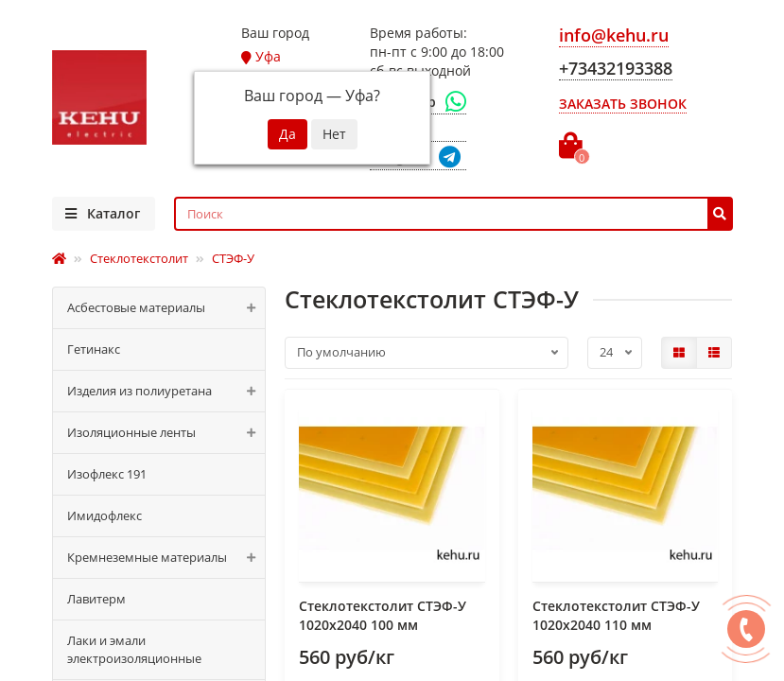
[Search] (453, 214)
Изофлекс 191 (107, 474)
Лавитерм (96, 599)
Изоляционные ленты (166, 433)
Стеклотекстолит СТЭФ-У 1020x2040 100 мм (383, 615)
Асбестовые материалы (166, 308)
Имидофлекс (105, 515)
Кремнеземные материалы (166, 558)
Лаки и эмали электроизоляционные (134, 649)
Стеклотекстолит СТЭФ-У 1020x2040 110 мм (616, 615)
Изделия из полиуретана (166, 391)
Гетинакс (94, 349)
